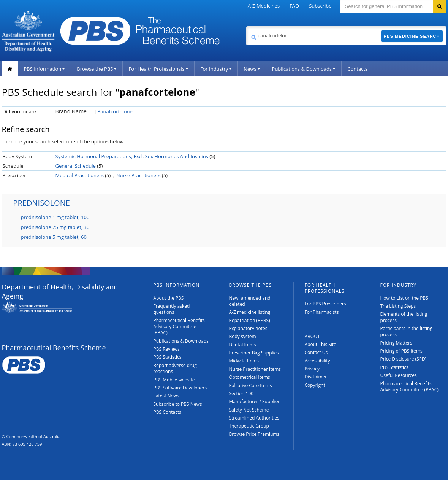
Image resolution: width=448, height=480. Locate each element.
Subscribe (320, 6)
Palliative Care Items (251, 385)
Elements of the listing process (404, 317)
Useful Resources (399, 375)
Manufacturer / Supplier (255, 401)
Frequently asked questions (172, 309)
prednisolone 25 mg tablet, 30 (55, 227)
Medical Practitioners (80, 175)
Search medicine (246, 26)
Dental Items (243, 345)
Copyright (315, 385)
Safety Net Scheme (249, 410)
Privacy (312, 369)
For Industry (216, 69)
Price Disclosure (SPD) (404, 359)
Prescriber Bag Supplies (254, 353)
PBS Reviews (167, 349)
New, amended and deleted (250, 301)
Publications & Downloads (304, 69)
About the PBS (169, 298)
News (252, 69)
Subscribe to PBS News (178, 404)
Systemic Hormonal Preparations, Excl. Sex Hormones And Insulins (132, 156)
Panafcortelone (115, 111)
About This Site (321, 344)
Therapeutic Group (249, 426)
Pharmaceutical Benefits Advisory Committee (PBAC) (179, 327)
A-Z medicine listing (250, 312)
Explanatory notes (248, 328)
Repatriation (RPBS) (250, 320)
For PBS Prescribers (325, 304)
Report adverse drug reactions (175, 368)
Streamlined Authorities (254, 418)
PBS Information (45, 69)
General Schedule (76, 166)
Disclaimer (316, 377)
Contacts (357, 69)
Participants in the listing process (406, 331)
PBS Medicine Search (412, 36)
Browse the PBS (97, 69)
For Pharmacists (322, 312)
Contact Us (316, 352)
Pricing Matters (396, 343)
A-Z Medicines (264, 6)
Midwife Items (244, 361)
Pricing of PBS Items (401, 351)
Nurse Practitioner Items (255, 369)
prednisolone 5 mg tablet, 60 (54, 237)
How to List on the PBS (404, 298)
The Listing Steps (398, 306)
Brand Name (71, 111)
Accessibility (317, 361)
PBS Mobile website (174, 380)
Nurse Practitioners (139, 175)
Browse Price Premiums (254, 434)
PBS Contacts (168, 412)
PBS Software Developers (180, 388)
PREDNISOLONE (42, 203)
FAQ (294, 6)
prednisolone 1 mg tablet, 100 (55, 217)
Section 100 (241, 393)
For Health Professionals (158, 69)
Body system (243, 336)
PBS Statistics (168, 357)
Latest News (166, 396)
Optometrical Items (250, 377)
